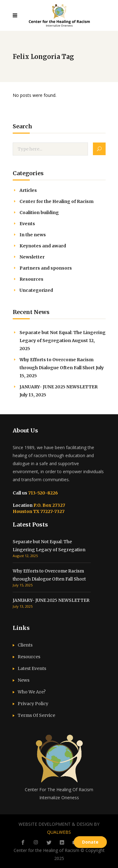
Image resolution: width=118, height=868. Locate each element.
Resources (31, 279)
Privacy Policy (33, 704)
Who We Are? (32, 692)
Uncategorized (36, 290)
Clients (25, 645)
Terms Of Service (36, 715)
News (24, 680)
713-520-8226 (43, 493)
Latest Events (32, 668)
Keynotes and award (43, 246)
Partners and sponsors (46, 268)
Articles (28, 190)
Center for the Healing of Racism (57, 201)
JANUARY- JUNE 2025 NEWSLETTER (59, 387)
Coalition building (39, 213)
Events (27, 224)
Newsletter (32, 257)
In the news (33, 235)
